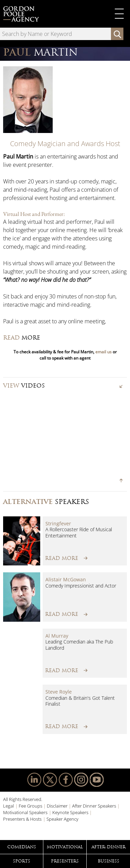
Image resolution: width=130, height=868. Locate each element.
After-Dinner (109, 847)
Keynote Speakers (70, 812)
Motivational (65, 847)
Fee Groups (31, 806)
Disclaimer (57, 806)
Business (109, 861)
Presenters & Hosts (22, 819)
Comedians (22, 847)
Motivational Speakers (25, 812)
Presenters (65, 861)
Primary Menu (119, 14)
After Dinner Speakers (94, 806)
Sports (21, 861)
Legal (8, 806)
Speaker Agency (62, 819)
